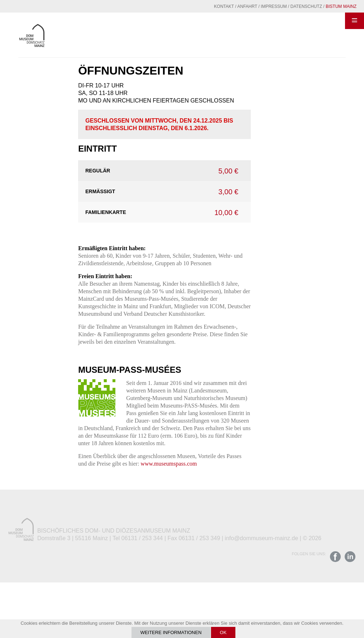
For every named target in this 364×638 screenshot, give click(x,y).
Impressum (274, 6)
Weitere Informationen (171, 632)
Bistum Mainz (341, 6)
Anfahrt (247, 6)
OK (223, 632)
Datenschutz (306, 6)
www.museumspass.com (169, 464)
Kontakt (224, 6)
